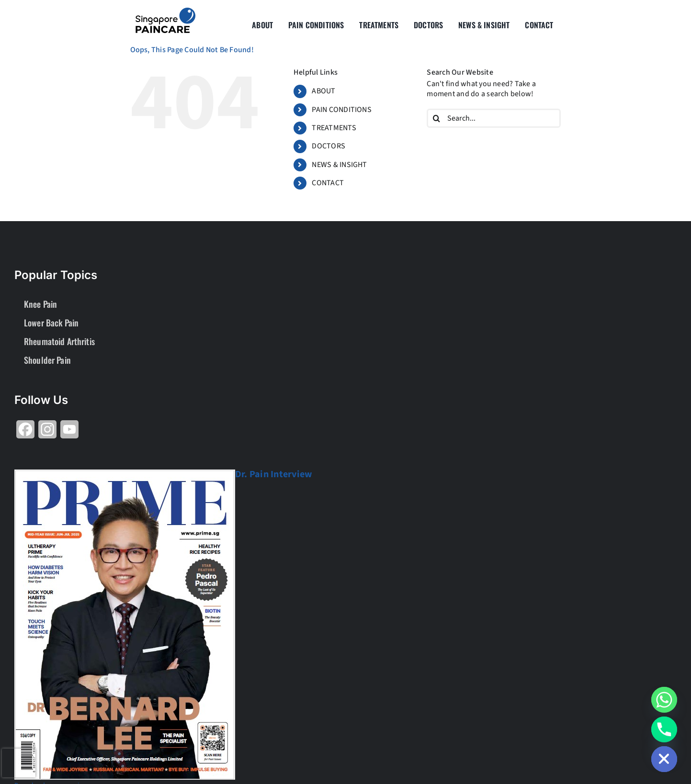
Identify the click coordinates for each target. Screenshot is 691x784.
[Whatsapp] (664, 700)
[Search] (436, 118)
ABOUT (323, 91)
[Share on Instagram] (47, 433)
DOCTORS (329, 146)
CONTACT (328, 183)
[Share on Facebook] (25, 433)
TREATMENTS (334, 128)
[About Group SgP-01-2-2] (165, 11)
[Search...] (494, 118)
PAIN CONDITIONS (342, 110)
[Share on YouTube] (69, 433)
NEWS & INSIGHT (339, 165)
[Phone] (664, 729)
